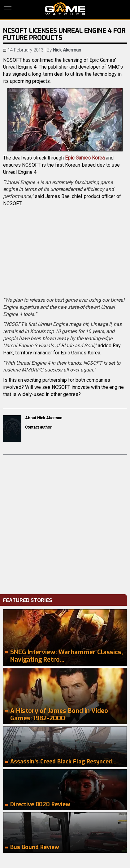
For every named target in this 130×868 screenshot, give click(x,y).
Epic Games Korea (85, 158)
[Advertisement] (65, 523)
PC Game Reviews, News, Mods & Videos (65, 9)
